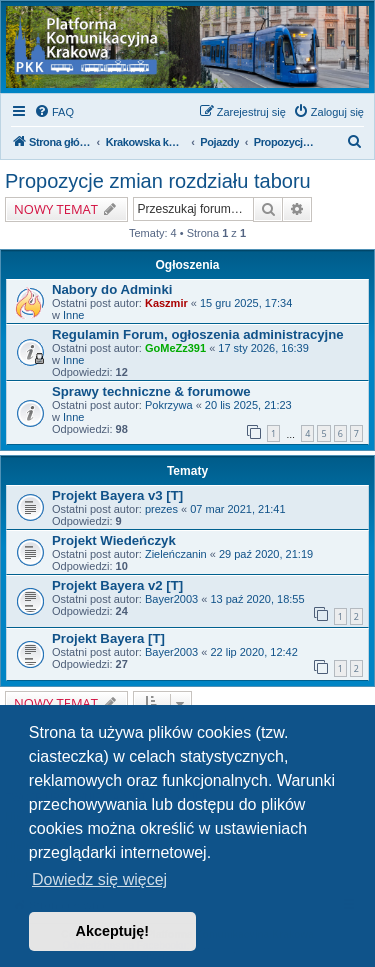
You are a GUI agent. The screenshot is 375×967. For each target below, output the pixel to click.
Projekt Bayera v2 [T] (117, 585)
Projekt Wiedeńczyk (114, 540)
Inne (73, 315)
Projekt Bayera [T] (108, 638)
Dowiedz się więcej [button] (99, 879)
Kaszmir (166, 303)
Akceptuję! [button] (113, 931)
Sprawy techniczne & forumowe (151, 391)
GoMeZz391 (175, 348)
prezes (161, 509)
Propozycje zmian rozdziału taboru (158, 181)
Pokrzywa (169, 405)
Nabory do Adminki (112, 289)
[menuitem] (54, 112)
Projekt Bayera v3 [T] (117, 495)
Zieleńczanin (176, 554)
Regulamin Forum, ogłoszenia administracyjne (198, 334)
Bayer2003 (171, 599)
